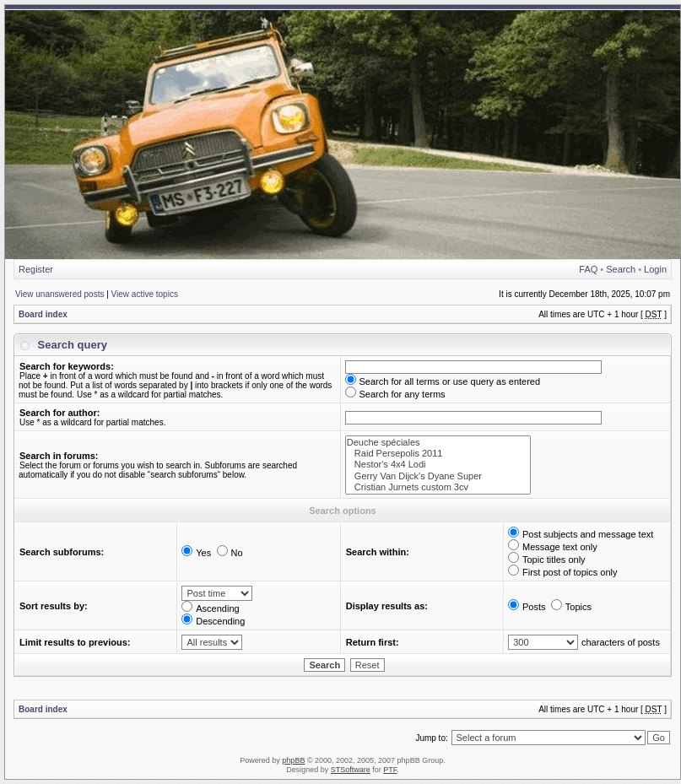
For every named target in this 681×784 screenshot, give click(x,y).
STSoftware (351, 770)
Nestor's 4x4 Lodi (438, 465)
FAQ (588, 269)
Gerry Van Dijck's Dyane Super (438, 476)
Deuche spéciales (438, 443)
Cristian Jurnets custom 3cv (438, 487)
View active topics (145, 294)
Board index (43, 314)
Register (36, 269)
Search (621, 269)
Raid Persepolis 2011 (438, 454)
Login (655, 269)
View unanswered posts (59, 294)
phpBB (293, 760)
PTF (390, 770)
